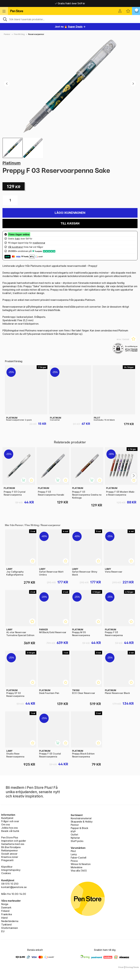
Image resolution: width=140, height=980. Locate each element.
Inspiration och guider (14, 841)
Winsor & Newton (81, 864)
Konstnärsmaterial (81, 818)
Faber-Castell (79, 858)
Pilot (73, 851)
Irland (4, 918)
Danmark (6, 908)
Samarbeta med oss (13, 844)
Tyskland (6, 925)
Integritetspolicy (11, 870)
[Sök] (70, 19)
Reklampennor (10, 850)
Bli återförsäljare (11, 847)
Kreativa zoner (10, 857)
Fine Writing (19, 34)
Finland (5, 911)
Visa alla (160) (79, 871)
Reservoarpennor (36, 34)
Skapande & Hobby (82, 822)
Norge (5, 904)
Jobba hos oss (9, 828)
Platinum (12, 163)
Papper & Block (80, 828)
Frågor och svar (10, 821)
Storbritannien (10, 928)
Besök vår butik (10, 831)
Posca (74, 861)
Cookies (6, 873)
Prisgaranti (7, 860)
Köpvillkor (7, 867)
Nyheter (75, 838)
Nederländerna (10, 921)
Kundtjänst (7, 818)
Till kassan (70, 223)
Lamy (74, 854)
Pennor (7, 34)
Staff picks (77, 841)
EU (3, 931)
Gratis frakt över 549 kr (70, 3)
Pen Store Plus (10, 837)
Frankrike (7, 914)
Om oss (6, 824)
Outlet (74, 835)
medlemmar (39, 243)
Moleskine (77, 867)
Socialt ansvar (9, 854)
